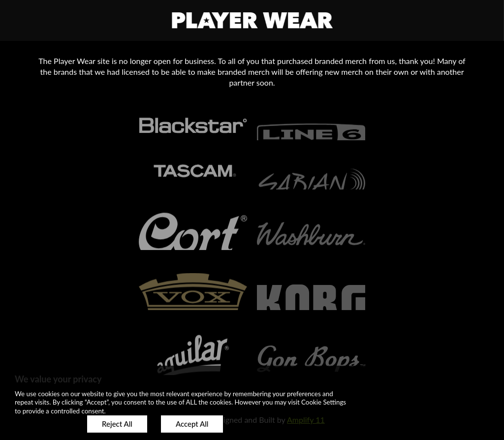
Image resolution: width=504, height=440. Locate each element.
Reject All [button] (117, 424)
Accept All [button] (192, 424)
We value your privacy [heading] (58, 379)
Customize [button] (44, 424)
